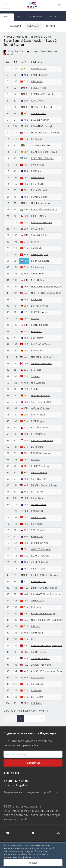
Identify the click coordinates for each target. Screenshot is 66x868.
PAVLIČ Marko (38, 101)
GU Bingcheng (38, 268)
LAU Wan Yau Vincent (42, 345)
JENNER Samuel (39, 505)
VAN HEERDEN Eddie (41, 402)
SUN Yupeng (37, 684)
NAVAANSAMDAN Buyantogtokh (46, 646)
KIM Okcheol (37, 511)
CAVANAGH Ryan (39, 197)
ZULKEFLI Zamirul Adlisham (44, 486)
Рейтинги (50, 26)
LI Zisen (35, 242)
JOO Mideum (37, 633)
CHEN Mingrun (38, 421)
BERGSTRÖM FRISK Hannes (44, 210)
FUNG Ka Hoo (38, 165)
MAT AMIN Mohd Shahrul (43, 357)
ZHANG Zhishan (39, 518)
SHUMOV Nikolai (39, 473)
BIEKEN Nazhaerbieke (42, 223)
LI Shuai (35, 319)
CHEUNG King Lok (40, 255)
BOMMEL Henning (40, 306)
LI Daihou (36, 460)
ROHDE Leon (37, 351)
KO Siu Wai (36, 524)
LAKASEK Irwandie (40, 556)
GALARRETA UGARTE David (44, 152)
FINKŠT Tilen (37, 229)
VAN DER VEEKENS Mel (42, 441)
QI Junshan (36, 691)
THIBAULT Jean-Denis (41, 364)
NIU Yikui (35, 627)
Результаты (33, 26)
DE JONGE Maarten (40, 120)
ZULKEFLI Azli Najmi (41, 665)
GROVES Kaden (38, 569)
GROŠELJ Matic (38, 216)
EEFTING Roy (37, 492)
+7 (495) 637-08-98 (16, 781)
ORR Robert (37, 704)
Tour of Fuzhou (16, 37)
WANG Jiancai (38, 178)
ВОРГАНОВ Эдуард (40, 261)
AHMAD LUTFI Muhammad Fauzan (47, 671)
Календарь (16, 26)
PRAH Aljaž (37, 300)
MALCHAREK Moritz (41, 396)
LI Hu (34, 639)
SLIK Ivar (36, 389)
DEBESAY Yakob (39, 88)
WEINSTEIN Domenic (41, 550)
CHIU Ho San (37, 184)
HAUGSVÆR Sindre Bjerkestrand (47, 594)
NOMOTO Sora (38, 280)
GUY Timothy (37, 338)
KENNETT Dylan (39, 582)
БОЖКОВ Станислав (41, 453)
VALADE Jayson (39, 652)
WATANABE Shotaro (41, 409)
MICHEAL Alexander (41, 203)
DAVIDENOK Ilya (39, 69)
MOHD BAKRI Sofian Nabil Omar (46, 620)
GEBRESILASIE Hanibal (42, 94)
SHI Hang (36, 377)
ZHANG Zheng (38, 601)
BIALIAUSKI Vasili (40, 191)
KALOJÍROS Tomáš (40, 428)
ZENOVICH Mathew (40, 312)
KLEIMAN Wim (38, 434)
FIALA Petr (36, 332)
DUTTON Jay (37, 171)
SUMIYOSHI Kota (39, 235)
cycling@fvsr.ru (22, 786)
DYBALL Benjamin (40, 75)
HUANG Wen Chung (40, 466)
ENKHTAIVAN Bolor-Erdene (44, 588)
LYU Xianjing (37, 82)
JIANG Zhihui (37, 248)
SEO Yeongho (37, 678)
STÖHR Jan (36, 370)
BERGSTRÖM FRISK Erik (42, 159)
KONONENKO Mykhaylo (42, 126)
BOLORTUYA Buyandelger (43, 614)
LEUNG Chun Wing (40, 543)
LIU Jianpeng (37, 447)
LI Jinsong (36, 607)
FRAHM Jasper (38, 415)
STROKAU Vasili (39, 114)
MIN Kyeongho (38, 383)
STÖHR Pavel (37, 530)
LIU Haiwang (37, 697)
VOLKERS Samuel (40, 563)
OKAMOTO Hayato (40, 325)
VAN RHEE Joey (39, 479)
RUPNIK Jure (37, 537)
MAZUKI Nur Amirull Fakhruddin (46, 133)
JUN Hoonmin (38, 274)
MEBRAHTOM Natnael (42, 107)
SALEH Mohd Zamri (40, 659)
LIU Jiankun (37, 139)
